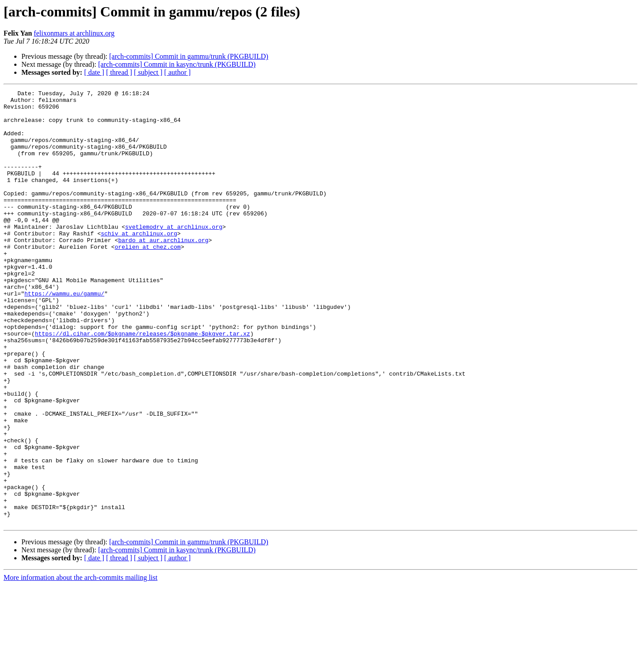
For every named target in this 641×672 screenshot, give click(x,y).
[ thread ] (119, 72)
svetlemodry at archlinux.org (174, 255)
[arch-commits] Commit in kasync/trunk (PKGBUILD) (177, 64)
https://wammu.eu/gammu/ (64, 335)
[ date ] (94, 72)
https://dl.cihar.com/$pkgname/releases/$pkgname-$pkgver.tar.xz (142, 383)
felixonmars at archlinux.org (74, 33)
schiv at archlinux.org (139, 263)
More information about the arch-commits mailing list (81, 664)
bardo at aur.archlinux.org (163, 271)
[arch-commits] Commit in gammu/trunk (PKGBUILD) (189, 56)
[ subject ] (148, 72)
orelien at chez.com (148, 279)
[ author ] (178, 72)
